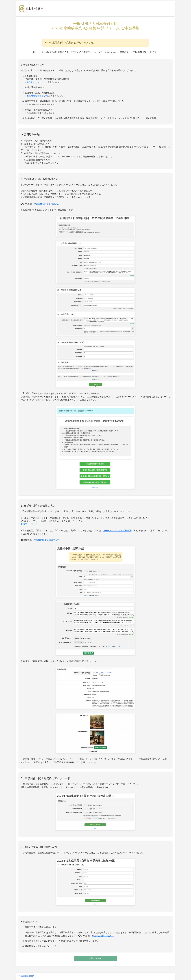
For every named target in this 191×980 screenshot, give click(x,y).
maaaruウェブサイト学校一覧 (117, 531)
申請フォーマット (29, 524)
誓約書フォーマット (35, 82)
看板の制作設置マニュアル (38, 96)
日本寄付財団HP (26, 976)
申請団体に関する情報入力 (47, 204)
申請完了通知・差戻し (103, 936)
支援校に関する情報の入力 (47, 540)
